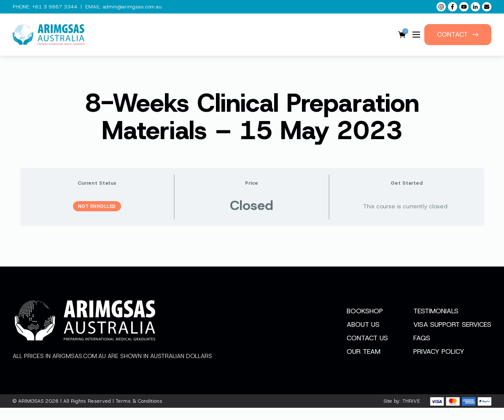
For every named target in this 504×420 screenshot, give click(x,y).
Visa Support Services (452, 337)
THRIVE (411, 413)
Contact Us (367, 350)
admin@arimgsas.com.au (132, 7)
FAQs (422, 350)
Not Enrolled (97, 206)
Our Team (364, 364)
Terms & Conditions (139, 413)
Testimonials (436, 323)
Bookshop (365, 323)
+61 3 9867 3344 (55, 7)
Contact (458, 34)
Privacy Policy (439, 364)
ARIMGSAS (31, 413)
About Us (363, 337)
